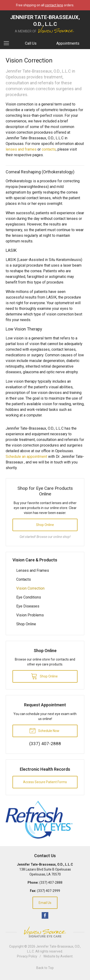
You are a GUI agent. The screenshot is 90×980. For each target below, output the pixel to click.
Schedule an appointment (26, 457)
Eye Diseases (28, 606)
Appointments (68, 43)
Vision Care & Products (35, 560)
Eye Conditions (29, 597)
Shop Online (45, 525)
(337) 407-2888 (51, 883)
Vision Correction (30, 588)
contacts (49, 149)
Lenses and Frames (33, 570)
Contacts (24, 579)
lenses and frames (21, 149)
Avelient (66, 956)
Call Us (31, 43)
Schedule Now (44, 730)
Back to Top (45, 968)
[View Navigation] (8, 43)
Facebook (45, 915)
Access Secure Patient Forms (45, 782)
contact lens (54, 5)
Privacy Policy (27, 956)
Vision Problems (30, 615)
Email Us (45, 903)
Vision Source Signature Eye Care (45, 932)
